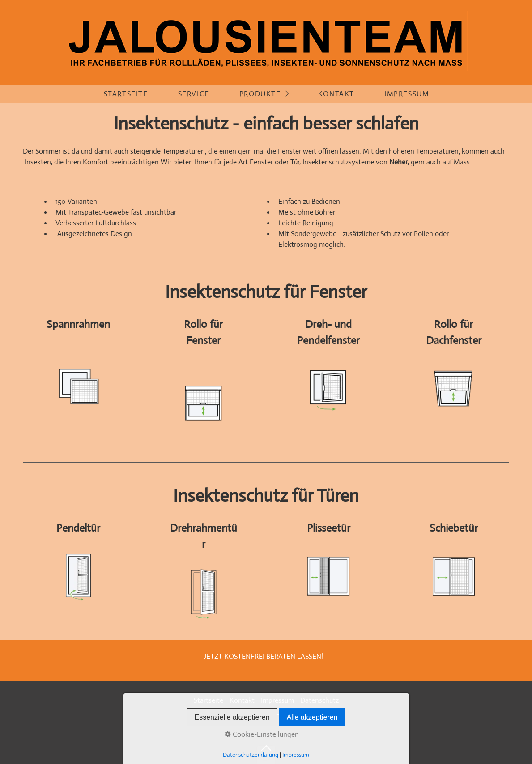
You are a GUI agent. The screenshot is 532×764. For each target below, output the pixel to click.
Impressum (407, 94)
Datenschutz (319, 700)
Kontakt (336, 94)
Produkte (260, 94)
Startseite (126, 94)
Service (194, 94)
